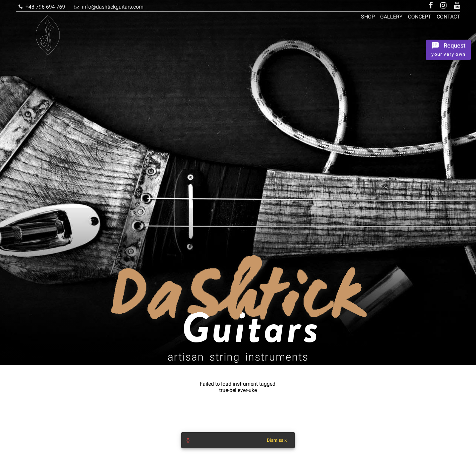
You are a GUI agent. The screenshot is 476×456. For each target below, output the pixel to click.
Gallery (391, 17)
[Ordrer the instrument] (448, 50)
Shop (368, 17)
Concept (420, 17)
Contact (448, 17)
